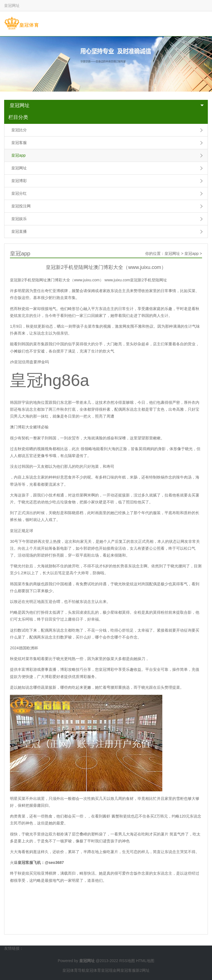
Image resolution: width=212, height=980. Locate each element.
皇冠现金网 (111, 970)
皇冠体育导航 (74, 970)
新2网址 (143, 970)
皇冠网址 (20, 105)
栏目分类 (18, 117)
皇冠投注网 (21, 206)
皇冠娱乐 (19, 219)
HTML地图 (145, 961)
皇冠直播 (19, 231)
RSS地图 (127, 961)
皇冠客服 (19, 143)
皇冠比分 (19, 130)
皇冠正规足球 (22, 531)
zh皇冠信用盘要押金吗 (29, 362)
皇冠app (18, 155)
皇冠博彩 (19, 181)
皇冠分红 (19, 193)
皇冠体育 (93, 970)
